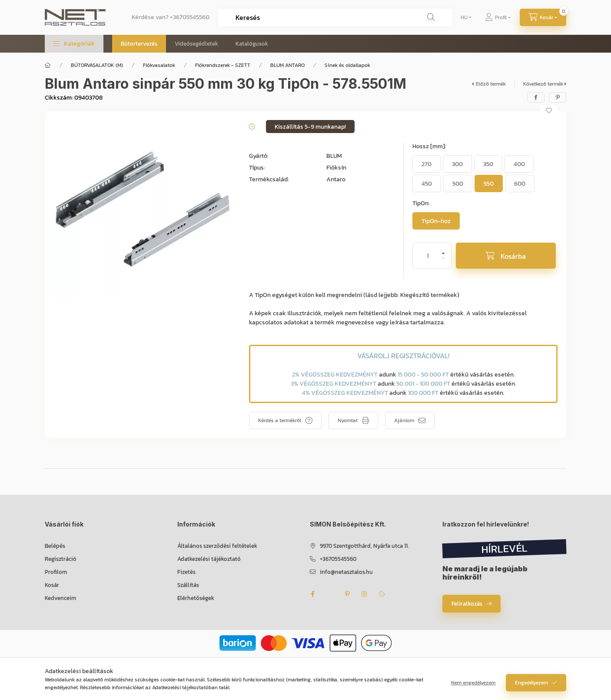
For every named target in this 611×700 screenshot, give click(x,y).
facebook (312, 594)
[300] (457, 164)
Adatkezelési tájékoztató (209, 559)
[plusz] (443, 249)
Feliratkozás (467, 604)
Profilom (56, 572)
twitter (330, 594)
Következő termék (543, 84)
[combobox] (335, 17)
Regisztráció (61, 559)
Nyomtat (348, 420)
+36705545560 (190, 17)
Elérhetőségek (196, 598)
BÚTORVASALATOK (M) (97, 65)
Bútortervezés (139, 44)
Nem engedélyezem (473, 687)
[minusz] (443, 262)
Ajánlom (404, 420)
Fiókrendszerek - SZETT (223, 65)
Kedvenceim (60, 598)
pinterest (347, 594)
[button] (74, 44)
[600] (520, 183)
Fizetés (186, 572)
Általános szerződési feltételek (217, 546)
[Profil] (498, 17)
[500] (458, 183)
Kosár (52, 585)
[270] (427, 164)
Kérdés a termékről (280, 420)
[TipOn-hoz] (436, 221)
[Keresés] (431, 17)
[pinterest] (558, 97)
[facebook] (536, 97)
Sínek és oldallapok (347, 65)
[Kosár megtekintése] (543, 17)
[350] (488, 164)
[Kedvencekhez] (549, 110)
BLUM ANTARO (287, 65)
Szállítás (188, 585)
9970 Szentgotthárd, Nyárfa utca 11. (364, 546)
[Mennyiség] (428, 256)
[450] (427, 183)
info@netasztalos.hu (346, 572)
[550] (489, 183)
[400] (519, 164)
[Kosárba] (506, 256)
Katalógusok (252, 44)
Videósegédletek (196, 44)
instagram (365, 594)
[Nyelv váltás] (464, 17)
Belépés (55, 546)
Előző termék (491, 84)
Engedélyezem (531, 687)
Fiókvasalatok (159, 65)
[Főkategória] (48, 65)
